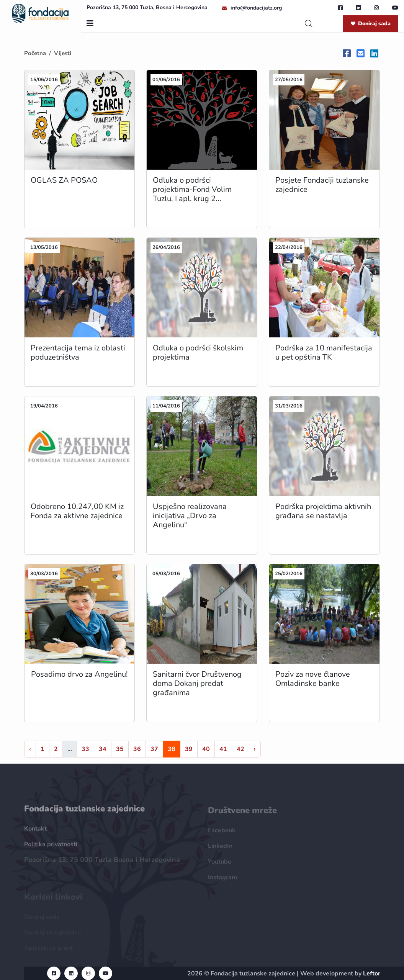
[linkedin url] (358, 8)
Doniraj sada (371, 24)
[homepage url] (41, 13)
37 (154, 749)
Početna (35, 53)
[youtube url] (395, 8)
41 (223, 749)
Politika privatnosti (51, 848)
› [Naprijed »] (255, 749)
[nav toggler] (90, 24)
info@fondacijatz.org (256, 8)
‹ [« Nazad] (30, 749)
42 (240, 749)
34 (103, 749)
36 (137, 749)
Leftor (372, 973)
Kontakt (35, 832)
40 (206, 749)
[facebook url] (340, 8)
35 (120, 749)
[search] (309, 24)
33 (85, 749)
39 (189, 749)
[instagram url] (376, 8)
